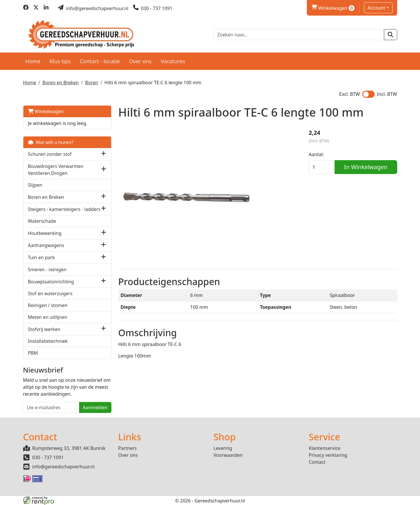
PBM (33, 353)
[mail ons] (93, 8)
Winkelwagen (46, 111)
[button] (103, 154)
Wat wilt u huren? (51, 142)
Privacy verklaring (328, 455)
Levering (223, 448)
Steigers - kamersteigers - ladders (64, 209)
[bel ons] (153, 8)
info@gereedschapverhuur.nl (64, 467)
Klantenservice (325, 448)
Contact (317, 462)
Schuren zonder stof (50, 154)
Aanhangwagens (46, 245)
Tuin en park (41, 257)
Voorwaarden (228, 455)
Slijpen (35, 185)
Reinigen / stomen (48, 305)
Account (377, 8)
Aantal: (316, 154)
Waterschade (42, 221)
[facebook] (26, 8)
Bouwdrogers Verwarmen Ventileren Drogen (56, 170)
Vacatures (173, 61)
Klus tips (60, 61)
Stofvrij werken (44, 329)
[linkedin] (46, 8)
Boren (92, 83)
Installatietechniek (48, 341)
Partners (128, 448)
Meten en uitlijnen (48, 317)
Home (33, 61)
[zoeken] (390, 35)
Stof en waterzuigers (50, 293)
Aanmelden (95, 407)
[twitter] (36, 8)
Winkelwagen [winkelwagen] (333, 8)
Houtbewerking (45, 233)
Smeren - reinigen (47, 270)
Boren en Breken (61, 83)
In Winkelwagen (366, 167)
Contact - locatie (100, 61)
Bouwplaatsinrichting (51, 282)
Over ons (140, 61)
